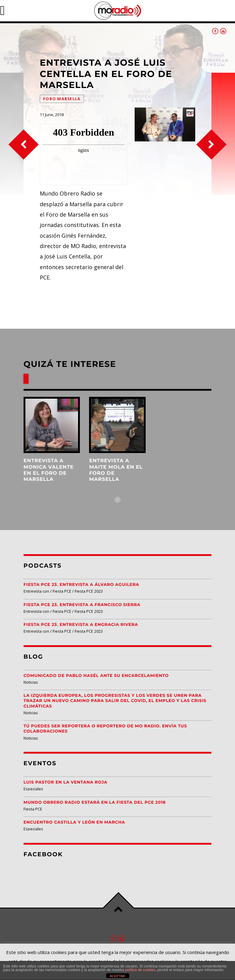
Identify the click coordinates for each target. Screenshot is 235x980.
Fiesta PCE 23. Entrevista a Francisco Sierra (82, 605)
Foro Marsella (62, 99)
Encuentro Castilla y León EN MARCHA (74, 822)
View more (52, 425)
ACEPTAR (117, 976)
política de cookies (140, 970)
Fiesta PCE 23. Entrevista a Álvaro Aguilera (81, 585)
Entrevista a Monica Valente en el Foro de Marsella (49, 470)
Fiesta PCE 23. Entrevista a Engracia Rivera (81, 625)
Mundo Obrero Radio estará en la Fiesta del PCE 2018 (95, 803)
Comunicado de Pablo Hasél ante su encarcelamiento (96, 676)
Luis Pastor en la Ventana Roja (65, 782)
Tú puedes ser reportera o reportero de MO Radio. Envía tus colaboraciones (105, 729)
